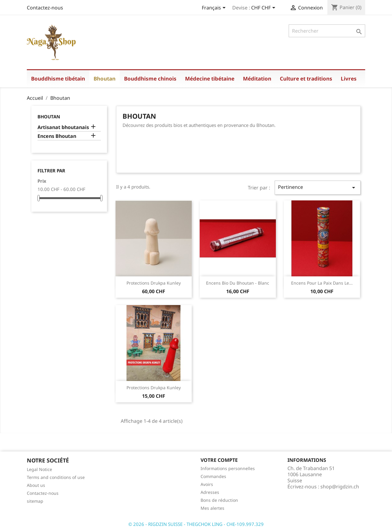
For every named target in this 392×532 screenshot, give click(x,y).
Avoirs (207, 484)
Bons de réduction (219, 500)
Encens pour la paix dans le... (322, 283)
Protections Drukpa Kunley (154, 283)
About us (36, 485)
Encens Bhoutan (57, 136)
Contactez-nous (45, 8)
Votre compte (219, 460)
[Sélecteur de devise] (264, 8)
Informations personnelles (228, 468)
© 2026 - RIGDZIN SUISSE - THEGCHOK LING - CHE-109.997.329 (196, 524)
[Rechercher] (327, 31)
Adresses (210, 492)
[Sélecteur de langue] (215, 8)
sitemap (35, 501)
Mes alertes (212, 508)
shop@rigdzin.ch (340, 487)
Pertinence (318, 187)
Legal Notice (39, 469)
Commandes (213, 476)
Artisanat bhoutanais (63, 127)
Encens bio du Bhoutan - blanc (238, 283)
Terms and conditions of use (56, 477)
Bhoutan (49, 117)
